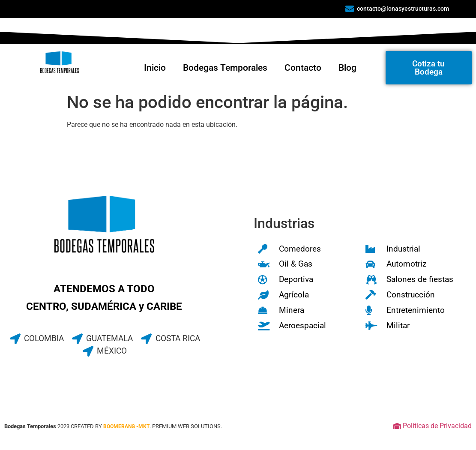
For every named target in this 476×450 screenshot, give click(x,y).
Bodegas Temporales (225, 68)
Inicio (155, 68)
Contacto (303, 68)
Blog (347, 68)
